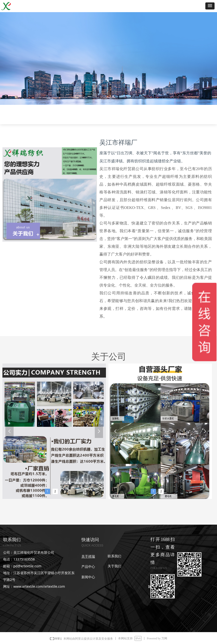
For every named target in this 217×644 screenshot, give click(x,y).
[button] (210, 6)
